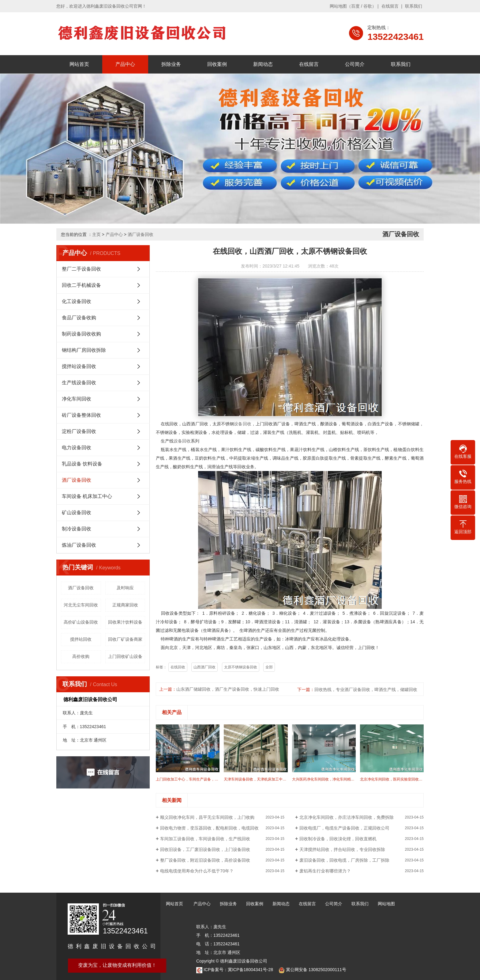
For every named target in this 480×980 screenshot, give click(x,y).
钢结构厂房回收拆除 (84, 350)
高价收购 (81, 656)
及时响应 (125, 588)
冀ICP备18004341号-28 (250, 970)
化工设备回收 (77, 301)
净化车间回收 (77, 399)
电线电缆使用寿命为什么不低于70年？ (197, 871)
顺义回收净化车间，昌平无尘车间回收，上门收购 (207, 817)
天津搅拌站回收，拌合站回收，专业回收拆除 (342, 849)
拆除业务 (171, 64)
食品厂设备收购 (79, 318)
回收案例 (217, 64)
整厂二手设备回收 (81, 269)
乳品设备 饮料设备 (82, 464)
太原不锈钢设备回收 (241, 667)
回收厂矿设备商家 (125, 639)
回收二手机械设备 (81, 285)
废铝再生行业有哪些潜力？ (325, 871)
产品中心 (125, 64)
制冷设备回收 (77, 529)
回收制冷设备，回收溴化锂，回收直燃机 (338, 839)
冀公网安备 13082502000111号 (316, 970)
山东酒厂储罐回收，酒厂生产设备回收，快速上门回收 (228, 689)
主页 (96, 234)
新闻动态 (263, 64)
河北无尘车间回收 (81, 605)
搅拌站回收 (81, 639)
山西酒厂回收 (204, 667)
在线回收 (178, 667)
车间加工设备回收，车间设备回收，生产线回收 (205, 839)
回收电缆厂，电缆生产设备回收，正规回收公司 (344, 828)
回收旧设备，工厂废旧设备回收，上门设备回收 (205, 849)
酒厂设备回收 (141, 234)
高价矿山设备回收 (81, 622)
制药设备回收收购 (81, 334)
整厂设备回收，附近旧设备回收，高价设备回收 (205, 860)
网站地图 (338, 6)
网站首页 (79, 64)
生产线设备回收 (79, 383)
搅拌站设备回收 (79, 366)
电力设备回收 (77, 448)
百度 (355, 6)
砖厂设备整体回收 (81, 415)
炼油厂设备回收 (79, 545)
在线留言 (390, 6)
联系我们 (414, 6)
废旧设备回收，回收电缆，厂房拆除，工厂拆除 (344, 860)
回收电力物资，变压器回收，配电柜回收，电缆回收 (209, 828)
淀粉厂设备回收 (79, 431)
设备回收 (242, 424)
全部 (269, 667)
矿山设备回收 (77, 513)
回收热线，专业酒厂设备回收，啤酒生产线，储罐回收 (366, 689)
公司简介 (355, 64)
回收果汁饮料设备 (125, 622)
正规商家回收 (125, 605)
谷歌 (368, 6)
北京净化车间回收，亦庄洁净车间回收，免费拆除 (347, 817)
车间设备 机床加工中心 (87, 496)
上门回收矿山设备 (125, 656)
